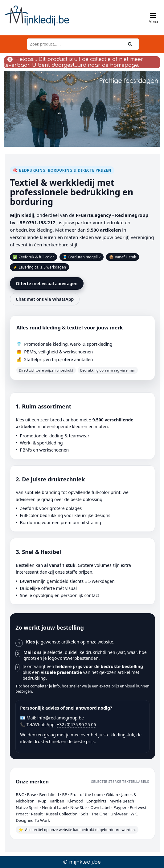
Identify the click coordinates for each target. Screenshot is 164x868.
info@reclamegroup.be (61, 718)
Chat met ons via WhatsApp (45, 299)
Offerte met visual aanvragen (47, 283)
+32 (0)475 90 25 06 (76, 725)
